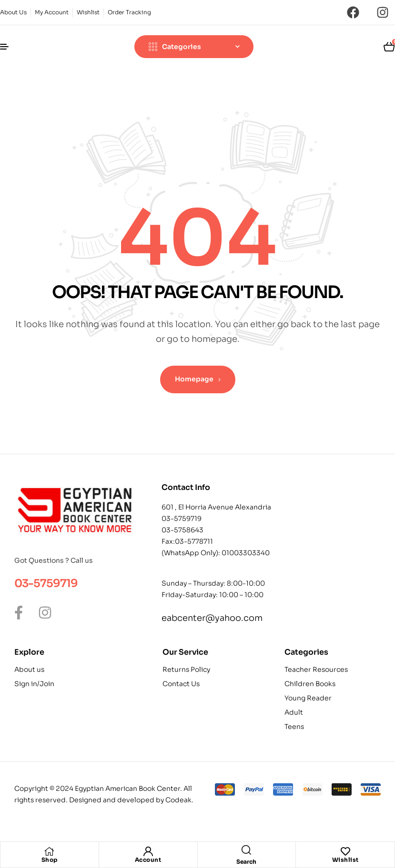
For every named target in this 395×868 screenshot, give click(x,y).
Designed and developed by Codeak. (131, 800)
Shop (50, 860)
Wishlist (345, 860)
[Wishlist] (345, 851)
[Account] (148, 851)
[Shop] (50, 851)
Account (148, 860)
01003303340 (246, 553)
